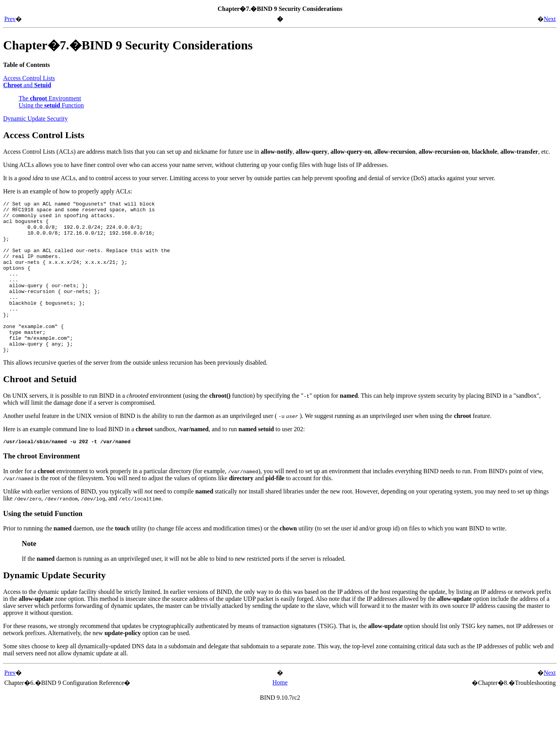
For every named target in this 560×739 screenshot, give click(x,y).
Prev (10, 19)
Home (280, 714)
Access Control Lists (29, 78)
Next (550, 19)
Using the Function (51, 105)
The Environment (50, 98)
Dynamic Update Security (35, 118)
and (27, 85)
